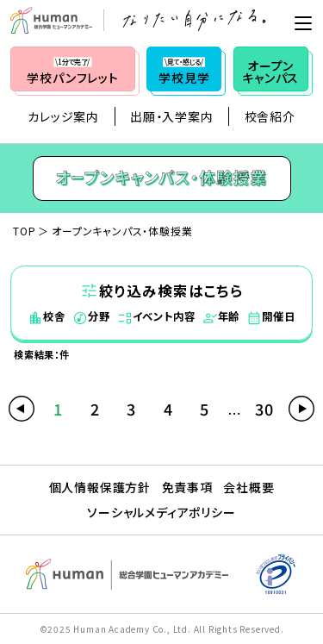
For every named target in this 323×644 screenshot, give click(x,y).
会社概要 (248, 487)
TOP (24, 231)
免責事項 (187, 487)
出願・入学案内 (172, 116)
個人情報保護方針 (100, 487)
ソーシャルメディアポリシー (161, 512)
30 (264, 409)
